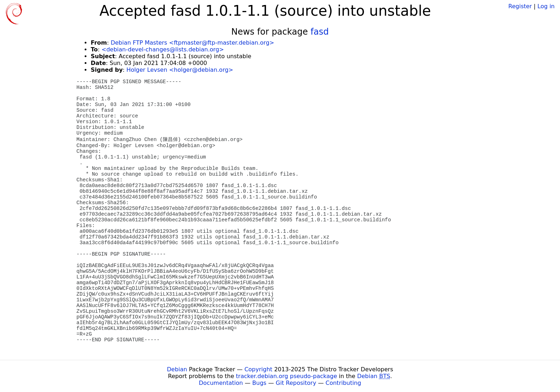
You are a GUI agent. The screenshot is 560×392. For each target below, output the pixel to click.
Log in (546, 6)
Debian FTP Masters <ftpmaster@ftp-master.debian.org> (192, 43)
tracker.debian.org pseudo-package (287, 376)
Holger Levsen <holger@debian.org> (180, 70)
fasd (320, 32)
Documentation (221, 383)
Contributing (344, 383)
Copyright (258, 369)
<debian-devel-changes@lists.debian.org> (163, 49)
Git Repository (296, 383)
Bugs (259, 383)
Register (520, 6)
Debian (177, 369)
